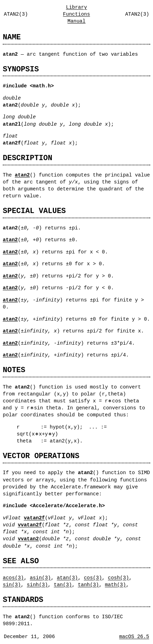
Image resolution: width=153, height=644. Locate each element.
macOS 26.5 (134, 637)
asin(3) (40, 578)
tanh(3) (88, 585)
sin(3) (12, 585)
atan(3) (67, 578)
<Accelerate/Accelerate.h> (67, 506)
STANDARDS (23, 600)
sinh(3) (37, 585)
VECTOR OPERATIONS (41, 456)
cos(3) (93, 578)
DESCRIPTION (27, 158)
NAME (12, 37)
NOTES (14, 370)
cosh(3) (118, 578)
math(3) (115, 585)
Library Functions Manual (76, 14)
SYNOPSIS (21, 69)
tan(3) (63, 585)
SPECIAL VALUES (34, 211)
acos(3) (13, 578)
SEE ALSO (21, 561)
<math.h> (42, 86)
